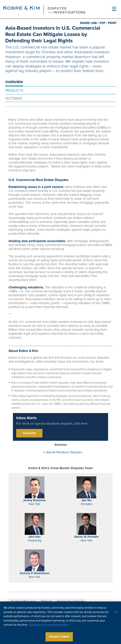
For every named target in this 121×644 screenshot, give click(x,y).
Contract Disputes (23, 602)
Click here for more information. (49, 626)
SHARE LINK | (89, 23)
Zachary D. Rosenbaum (35, 573)
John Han (34, 537)
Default (46, 602)
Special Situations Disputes (64, 452)
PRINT (112, 23)
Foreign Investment (70, 602)
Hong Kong (35, 541)
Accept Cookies (59, 638)
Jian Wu (87, 500)
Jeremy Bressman (34, 500)
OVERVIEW (14, 82)
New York (34, 504)
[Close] (116, 614)
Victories (14, 98)
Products (14, 91)
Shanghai (87, 504)
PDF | (103, 23)
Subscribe (29, 433)
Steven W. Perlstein (86, 537)
